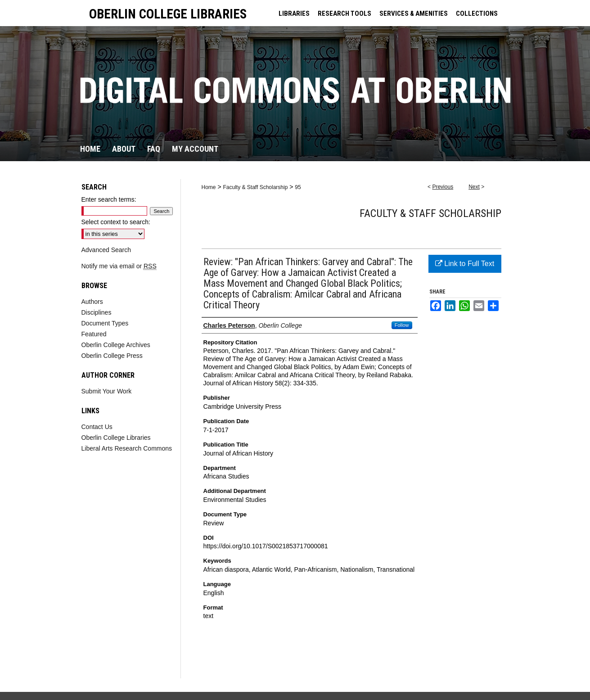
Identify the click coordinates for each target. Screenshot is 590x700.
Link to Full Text (465, 264)
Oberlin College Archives (116, 345)
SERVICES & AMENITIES (414, 14)
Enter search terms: (109, 199)
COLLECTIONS (477, 14)
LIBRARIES (294, 14)
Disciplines (97, 312)
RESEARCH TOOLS (345, 14)
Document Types (105, 323)
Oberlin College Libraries (116, 438)
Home (209, 187)
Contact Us (97, 427)
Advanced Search (106, 250)
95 (298, 187)
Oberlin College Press (112, 356)
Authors (92, 302)
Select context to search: (116, 222)
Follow (402, 325)
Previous (443, 187)
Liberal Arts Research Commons (127, 448)
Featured (94, 334)
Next (474, 187)
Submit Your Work (107, 391)
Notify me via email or (119, 266)
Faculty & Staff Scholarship (255, 187)
